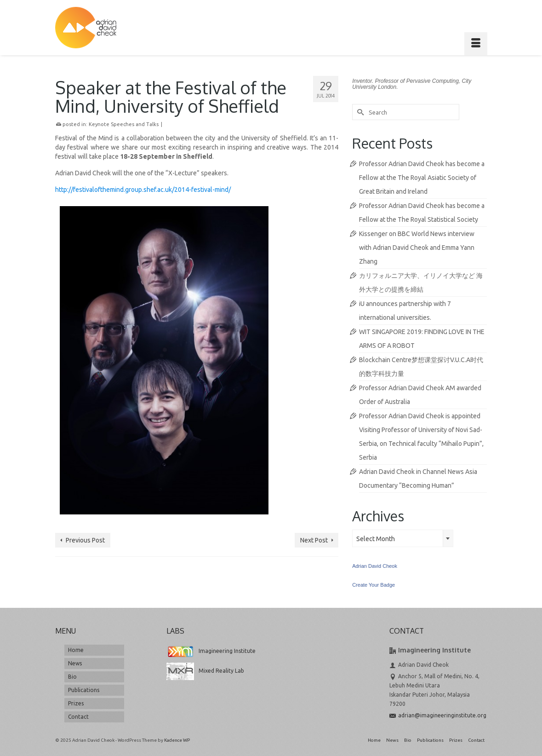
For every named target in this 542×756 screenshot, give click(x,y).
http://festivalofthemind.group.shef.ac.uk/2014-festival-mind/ (143, 190)
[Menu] (476, 44)
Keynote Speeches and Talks (124, 124)
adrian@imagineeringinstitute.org (438, 715)
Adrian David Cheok (375, 566)
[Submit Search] (359, 112)
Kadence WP (177, 740)
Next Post (314, 540)
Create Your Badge (374, 585)
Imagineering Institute (211, 651)
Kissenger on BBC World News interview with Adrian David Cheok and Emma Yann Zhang (417, 248)
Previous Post (85, 540)
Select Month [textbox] (376, 539)
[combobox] (403, 538)
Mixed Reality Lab (205, 671)
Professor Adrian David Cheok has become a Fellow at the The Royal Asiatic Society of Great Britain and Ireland (422, 178)
